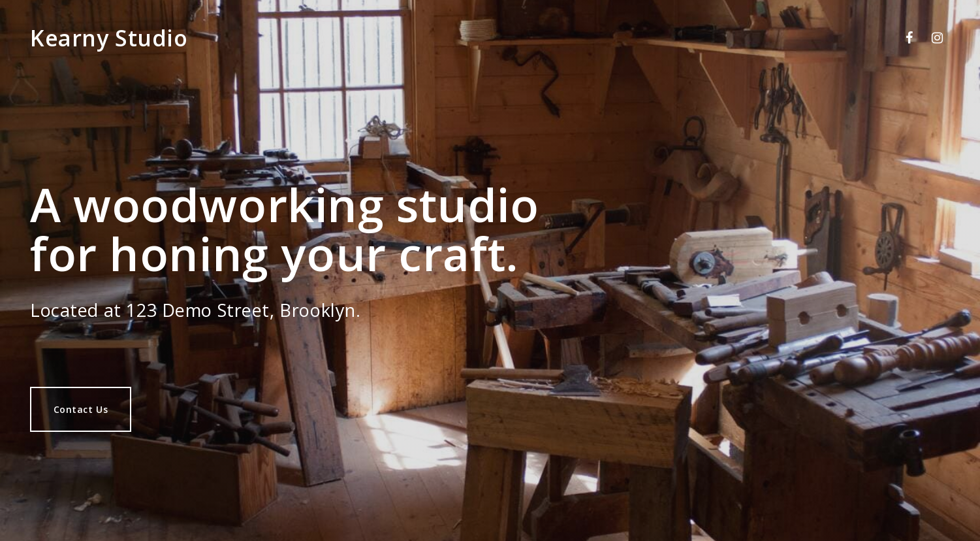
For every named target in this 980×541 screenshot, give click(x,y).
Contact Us (81, 409)
